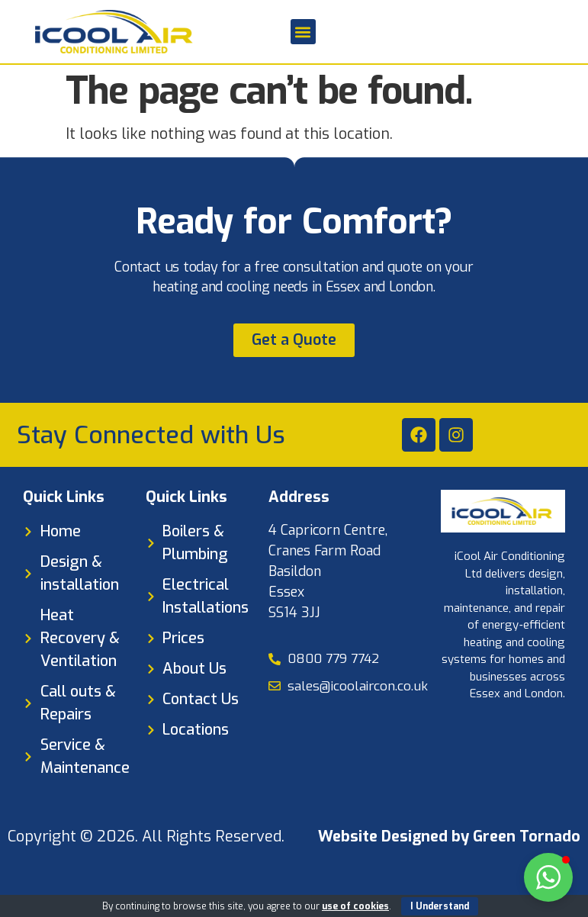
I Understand (440, 906)
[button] (303, 32)
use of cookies (355, 906)
